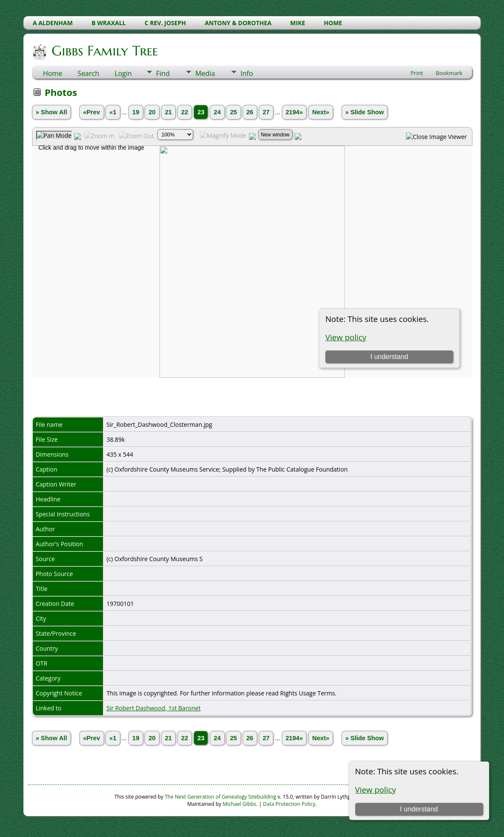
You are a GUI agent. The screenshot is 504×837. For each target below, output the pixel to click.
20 (152, 112)
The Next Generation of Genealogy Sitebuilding (220, 797)
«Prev (92, 112)
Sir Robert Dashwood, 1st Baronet (154, 708)
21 (168, 112)
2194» (294, 112)
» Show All (52, 112)
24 (217, 112)
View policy (376, 789)
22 (185, 112)
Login (123, 73)
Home (53, 73)
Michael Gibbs (239, 804)
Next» (321, 112)
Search (88, 73)
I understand (419, 809)
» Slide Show (365, 112)
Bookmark (449, 73)
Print (417, 73)
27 (266, 112)
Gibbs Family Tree (104, 51)
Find (163, 73)
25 (233, 112)
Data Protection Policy (289, 804)
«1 (113, 112)
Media (205, 73)
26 (250, 112)
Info (247, 73)
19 (136, 112)
